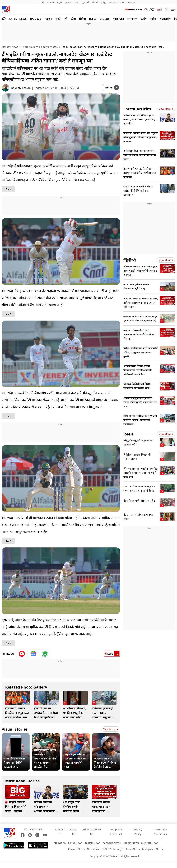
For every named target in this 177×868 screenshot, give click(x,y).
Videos (105, 19)
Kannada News (112, 843)
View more (111, 729)
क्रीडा (73, 19)
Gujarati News (150, 843)
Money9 (118, 849)
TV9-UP (132, 2)
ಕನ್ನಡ (60, 2)
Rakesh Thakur (21, 88)
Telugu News (92, 843)
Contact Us (60, 832)
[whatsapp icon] (45, 654)
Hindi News (75, 843)
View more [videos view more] (166, 260)
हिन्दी (42, 2)
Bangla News (131, 843)
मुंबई (58, 19)
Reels (93, 19)
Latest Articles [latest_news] (137, 109)
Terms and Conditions (160, 832)
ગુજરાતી (86, 2)
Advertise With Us (92, 832)
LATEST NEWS (18, 19)
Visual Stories (15, 729)
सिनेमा (82, 19)
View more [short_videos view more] (166, 434)
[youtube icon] (22, 654)
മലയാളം (113, 2)
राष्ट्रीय (153, 19)
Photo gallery (29, 47)
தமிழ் (103, 2)
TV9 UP (106, 849)
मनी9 (123, 2)
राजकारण (132, 19)
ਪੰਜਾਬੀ (95, 2)
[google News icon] (33, 654)
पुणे (65, 19)
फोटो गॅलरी (118, 19)
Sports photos (49, 47)
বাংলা (76, 2)
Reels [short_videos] (129, 434)
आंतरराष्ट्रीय (165, 19)
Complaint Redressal (116, 832)
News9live (93, 849)
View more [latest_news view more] (166, 109)
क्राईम (144, 19)
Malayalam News (152, 849)
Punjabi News (76, 849)
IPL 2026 (36, 19)
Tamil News (133, 849)
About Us (74, 832)
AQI (152, 10)
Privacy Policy (138, 832)
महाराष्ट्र (48, 19)
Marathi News (10, 47)
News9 (51, 2)
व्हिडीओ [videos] (130, 260)
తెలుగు (68, 2)
